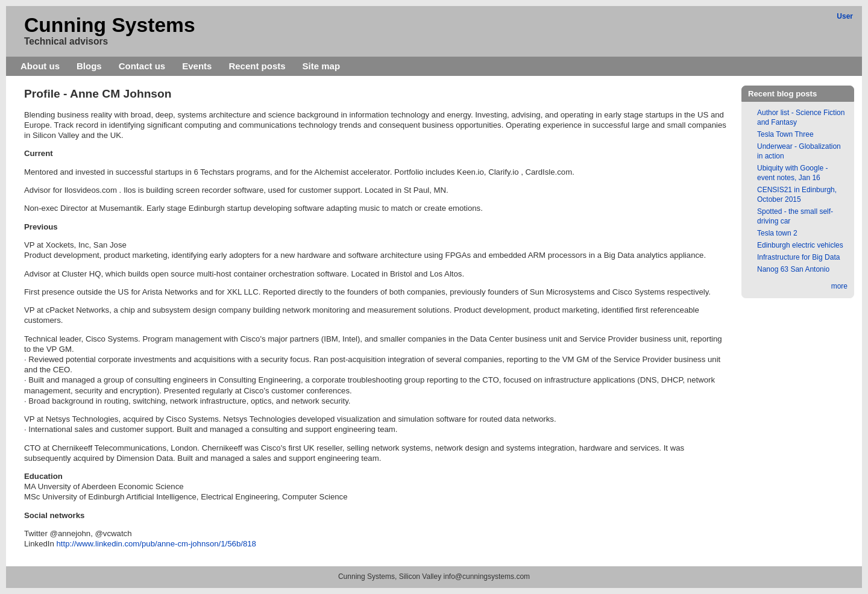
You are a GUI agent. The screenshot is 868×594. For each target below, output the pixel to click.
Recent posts (257, 66)
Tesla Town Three (785, 134)
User (845, 16)
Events (197, 66)
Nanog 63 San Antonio (793, 269)
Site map (322, 66)
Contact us (142, 66)
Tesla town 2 (777, 233)
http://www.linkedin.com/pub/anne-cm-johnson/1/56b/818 (156, 544)
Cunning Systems (110, 25)
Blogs (89, 66)
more (839, 286)
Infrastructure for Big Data (798, 257)
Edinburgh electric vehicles (800, 245)
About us (40, 66)
